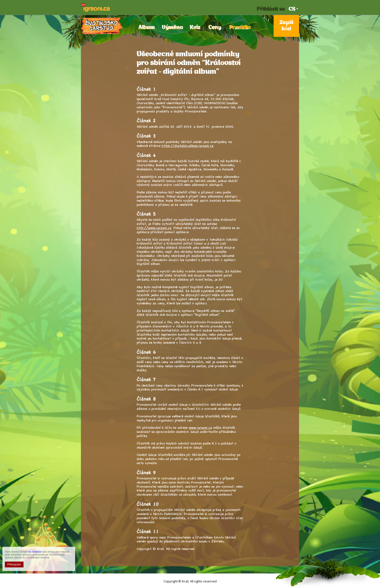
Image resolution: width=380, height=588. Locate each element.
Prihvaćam (14, 564)
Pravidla (239, 28)
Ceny (215, 28)
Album (146, 28)
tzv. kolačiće (35, 552)
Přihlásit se (271, 9)
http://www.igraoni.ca (154, 228)
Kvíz (195, 28)
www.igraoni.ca (200, 427)
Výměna (172, 28)
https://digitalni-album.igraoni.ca (188, 145)
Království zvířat (102, 26)
